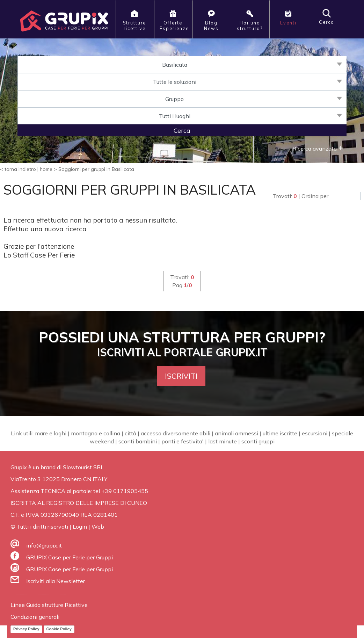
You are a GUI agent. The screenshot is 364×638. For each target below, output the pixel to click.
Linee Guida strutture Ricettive (49, 605)
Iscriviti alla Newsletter (56, 581)
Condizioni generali (35, 617)
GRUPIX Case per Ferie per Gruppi (70, 557)
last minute (223, 441)
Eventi (288, 17)
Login (80, 527)
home (46, 169)
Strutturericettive (134, 20)
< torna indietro (18, 169)
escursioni (315, 433)
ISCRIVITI (181, 376)
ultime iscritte (280, 433)
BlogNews (211, 20)
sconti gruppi (258, 441)
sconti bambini (138, 441)
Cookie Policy (59, 629)
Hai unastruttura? (250, 20)
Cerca (327, 17)
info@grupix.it (44, 545)
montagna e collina (96, 433)
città (130, 433)
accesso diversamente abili (176, 433)
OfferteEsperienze (174, 20)
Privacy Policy (26, 629)
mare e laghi (51, 433)
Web (98, 527)
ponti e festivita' (183, 441)
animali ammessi (236, 433)
